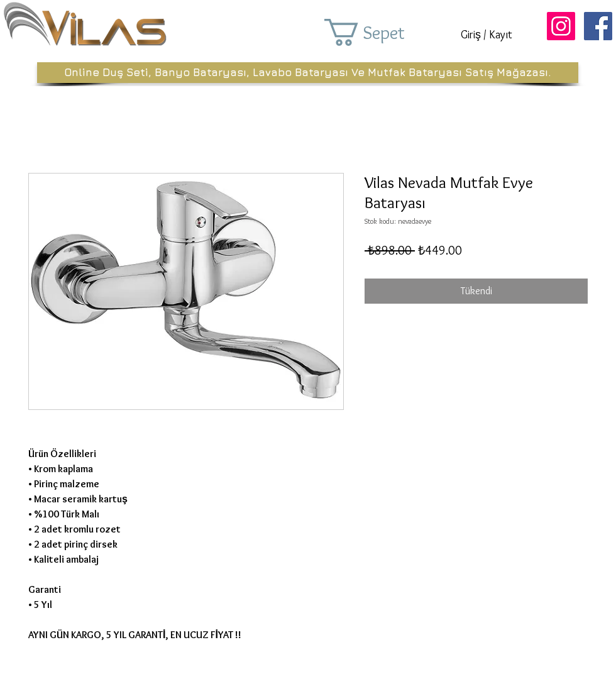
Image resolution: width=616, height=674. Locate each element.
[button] (382, 32)
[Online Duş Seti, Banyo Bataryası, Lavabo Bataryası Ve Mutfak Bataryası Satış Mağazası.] (308, 73)
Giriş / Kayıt (487, 35)
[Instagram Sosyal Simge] (561, 26)
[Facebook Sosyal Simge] (598, 26)
